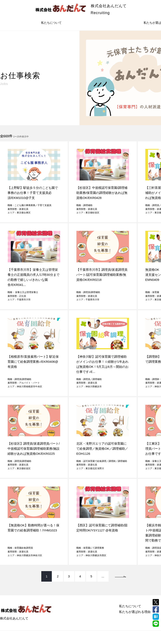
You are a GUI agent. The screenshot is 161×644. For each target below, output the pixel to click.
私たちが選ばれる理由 (135, 612)
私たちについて (51, 23)
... (103, 576)
